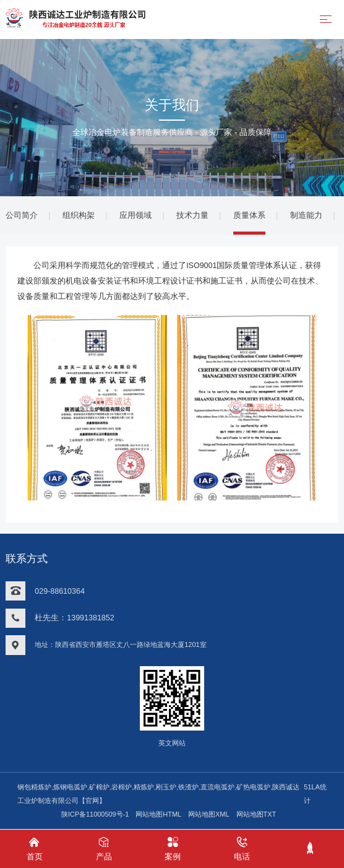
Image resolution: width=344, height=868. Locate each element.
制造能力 (306, 215)
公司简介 (22, 215)
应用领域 (135, 215)
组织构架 (79, 215)
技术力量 (192, 215)
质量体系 (249, 215)
